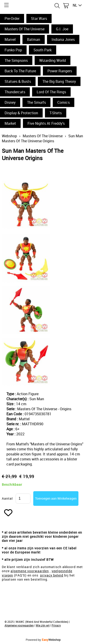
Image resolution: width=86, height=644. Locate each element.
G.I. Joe (62, 29)
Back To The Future (20, 71)
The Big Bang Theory (59, 81)
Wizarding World (53, 60)
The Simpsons (16, 60)
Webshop (9, 136)
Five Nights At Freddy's (46, 123)
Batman (34, 39)
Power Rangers (60, 71)
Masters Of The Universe (25, 29)
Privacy (56, 625)
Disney (10, 102)
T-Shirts (56, 113)
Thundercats (15, 92)
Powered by (43, 640)
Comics (64, 102)
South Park (43, 50)
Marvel (10, 39)
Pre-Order (12, 18)
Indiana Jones (63, 39)
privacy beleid (52, 575)
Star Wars (39, 18)
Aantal (7, 498)
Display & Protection (21, 113)
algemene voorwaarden (30, 571)
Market (10, 123)
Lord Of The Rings (51, 92)
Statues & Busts (18, 81)
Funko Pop (13, 50)
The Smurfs (36, 102)
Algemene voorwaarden (19, 625)
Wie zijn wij (43, 625)
